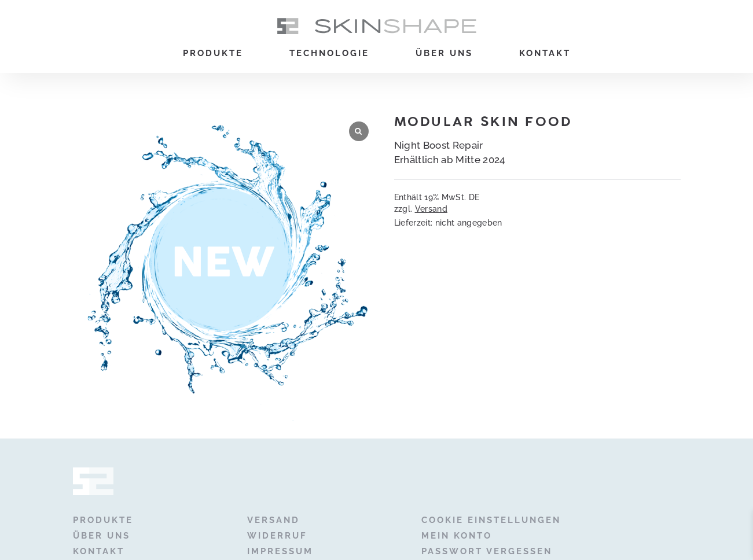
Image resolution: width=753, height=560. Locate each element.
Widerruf (277, 536)
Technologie (329, 53)
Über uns (444, 53)
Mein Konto (457, 536)
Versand (431, 209)
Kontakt (545, 53)
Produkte (213, 53)
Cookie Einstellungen (491, 520)
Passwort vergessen (487, 551)
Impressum (280, 551)
